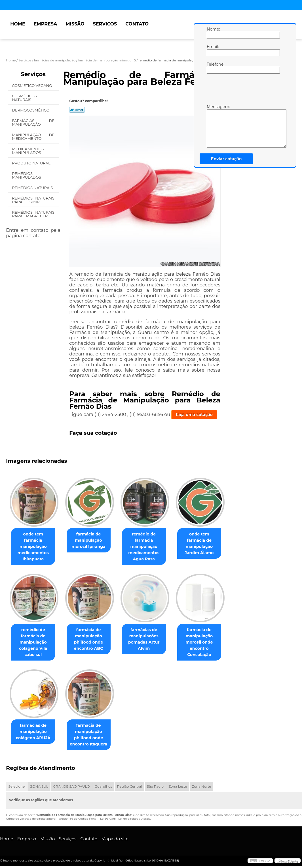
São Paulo (155, 787)
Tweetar (77, 110)
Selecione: (17, 787)
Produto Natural (32, 163)
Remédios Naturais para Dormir (33, 200)
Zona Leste (178, 787)
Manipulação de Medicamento (33, 137)
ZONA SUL (39, 787)
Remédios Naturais (33, 188)
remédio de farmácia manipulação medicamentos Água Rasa (149, 546)
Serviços (105, 24)
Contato (137, 24)
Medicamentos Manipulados (28, 151)
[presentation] (243, 90)
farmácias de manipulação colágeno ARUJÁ (34, 732)
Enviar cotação (226, 159)
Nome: (212, 33)
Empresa (46, 24)
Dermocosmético (31, 110)
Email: (212, 50)
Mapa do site (115, 839)
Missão (75, 24)
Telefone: (212, 68)
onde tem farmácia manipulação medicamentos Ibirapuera (34, 543)
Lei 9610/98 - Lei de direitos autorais (125, 819)
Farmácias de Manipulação (33, 122)
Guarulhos (103, 787)
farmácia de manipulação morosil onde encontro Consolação (207, 642)
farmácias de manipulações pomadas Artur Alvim (150, 639)
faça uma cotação (194, 415)
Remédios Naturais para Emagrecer (33, 214)
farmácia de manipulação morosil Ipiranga (92, 540)
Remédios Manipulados (27, 175)
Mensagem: (212, 126)
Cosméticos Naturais (24, 98)
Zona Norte (202, 787)
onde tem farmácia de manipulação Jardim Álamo (207, 540)
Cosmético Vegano (32, 85)
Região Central (129, 787)
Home (18, 24)
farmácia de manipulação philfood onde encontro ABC (92, 639)
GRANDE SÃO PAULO (71, 787)
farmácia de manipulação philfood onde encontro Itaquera (92, 735)
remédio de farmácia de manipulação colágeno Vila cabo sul (34, 642)
